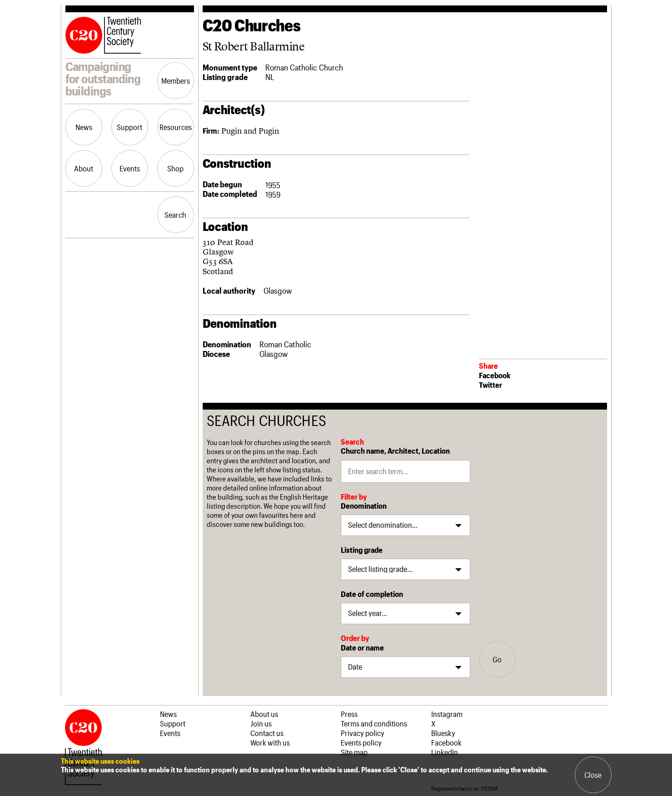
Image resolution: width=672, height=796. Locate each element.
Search (175, 215)
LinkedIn (445, 752)
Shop (175, 168)
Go (497, 659)
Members (176, 80)
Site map (354, 752)
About (84, 168)
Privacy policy (363, 733)
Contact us (267, 733)
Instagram (447, 714)
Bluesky (443, 733)
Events (130, 168)
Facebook (495, 375)
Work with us (270, 742)
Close (593, 775)
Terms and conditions (374, 723)
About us (264, 714)
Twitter (490, 385)
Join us (261, 723)
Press (349, 714)
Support (129, 127)
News (84, 127)
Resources (176, 127)
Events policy (361, 742)
